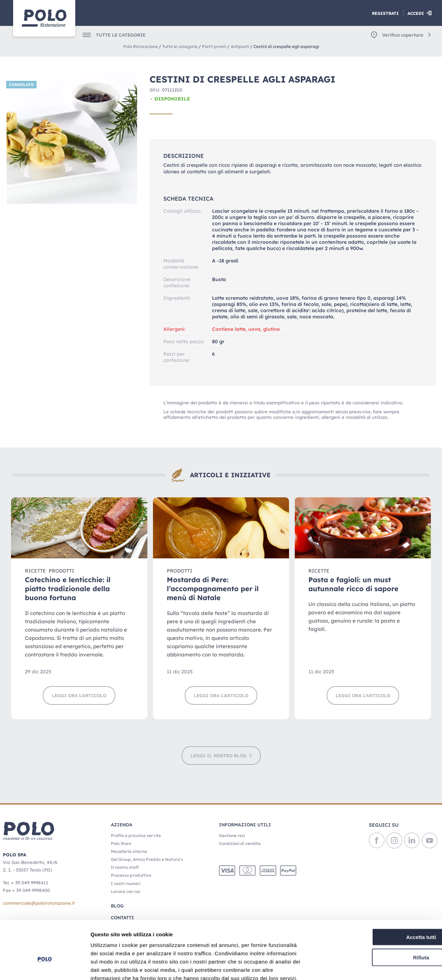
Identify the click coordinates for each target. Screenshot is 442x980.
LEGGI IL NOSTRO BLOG (219, 756)
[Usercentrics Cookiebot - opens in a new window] (45, 967)
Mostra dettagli (363, 966)
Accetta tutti (367, 897)
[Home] (44, 18)
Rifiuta (367, 918)
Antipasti (240, 46)
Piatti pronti (214, 46)
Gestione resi (232, 835)
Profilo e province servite (136, 835)
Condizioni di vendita (240, 843)
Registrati (385, 13)
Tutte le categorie (180, 46)
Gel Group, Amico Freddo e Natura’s (147, 859)
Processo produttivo (131, 875)
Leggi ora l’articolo (79, 695)
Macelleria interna (129, 851)
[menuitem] (109, 35)
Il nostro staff (125, 867)
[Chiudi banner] (431, 891)
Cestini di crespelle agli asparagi (286, 46)
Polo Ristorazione (141, 46)
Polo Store (121, 843)
